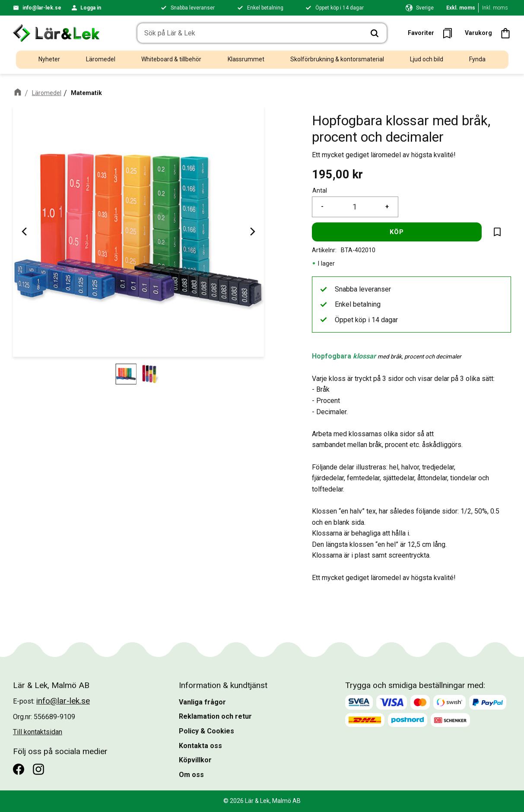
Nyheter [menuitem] (49, 59)
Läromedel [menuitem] (101, 59)
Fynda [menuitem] (477, 59)
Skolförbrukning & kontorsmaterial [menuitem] (337, 59)
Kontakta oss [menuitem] (200, 746)
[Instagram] (38, 769)
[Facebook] (19, 769)
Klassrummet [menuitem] (246, 59)
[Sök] (375, 33)
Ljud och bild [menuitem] (427, 59)
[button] (433, 33)
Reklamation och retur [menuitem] (215, 716)
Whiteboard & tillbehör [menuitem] (171, 59)
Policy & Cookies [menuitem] (206, 731)
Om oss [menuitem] (191, 775)
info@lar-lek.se (42, 8)
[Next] (252, 231)
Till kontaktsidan (38, 732)
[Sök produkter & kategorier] (250, 33)
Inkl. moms (495, 8)
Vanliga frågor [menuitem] (202, 702)
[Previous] (25, 231)
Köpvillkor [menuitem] (195, 760)
